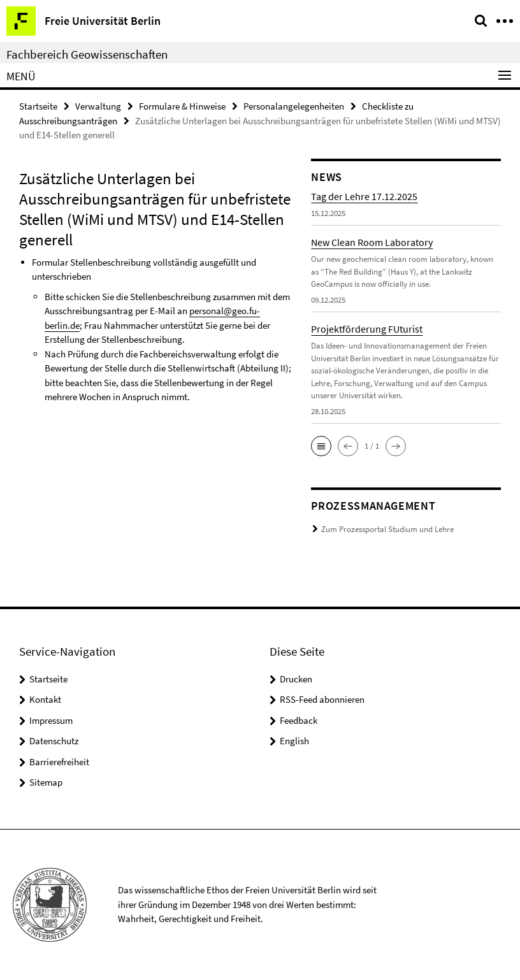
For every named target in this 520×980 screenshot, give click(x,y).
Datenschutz (54, 741)
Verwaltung (98, 106)
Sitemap (46, 782)
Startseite (38, 106)
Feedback (299, 720)
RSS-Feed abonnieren (322, 699)
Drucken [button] (296, 679)
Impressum (51, 720)
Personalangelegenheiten (294, 106)
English (294, 741)
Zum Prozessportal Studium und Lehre (387, 529)
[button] (321, 446)
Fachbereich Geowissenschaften (87, 54)
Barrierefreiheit (59, 762)
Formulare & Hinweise (182, 106)
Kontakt (45, 699)
